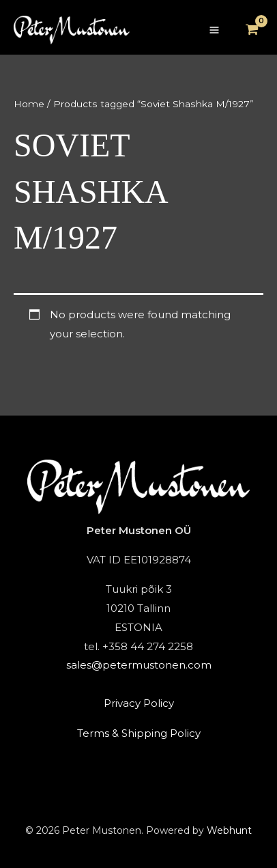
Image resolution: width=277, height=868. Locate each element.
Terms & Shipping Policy (139, 733)
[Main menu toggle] (214, 30)
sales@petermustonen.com (139, 665)
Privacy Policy (139, 703)
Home (29, 104)
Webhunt (229, 830)
